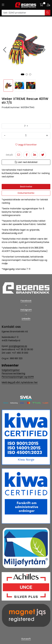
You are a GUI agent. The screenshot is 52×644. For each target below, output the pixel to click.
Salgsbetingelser (11, 370)
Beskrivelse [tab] (26, 187)
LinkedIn (26, 319)
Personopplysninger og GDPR (18, 377)
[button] (23, 74)
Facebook (26, 301)
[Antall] (26, 135)
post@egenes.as (18, 346)
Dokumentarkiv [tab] (26, 193)
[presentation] (5, 50)
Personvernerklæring (13, 373)
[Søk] (23, 13)
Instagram (26, 310)
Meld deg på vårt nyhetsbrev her (20, 382)
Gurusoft (26, 639)
